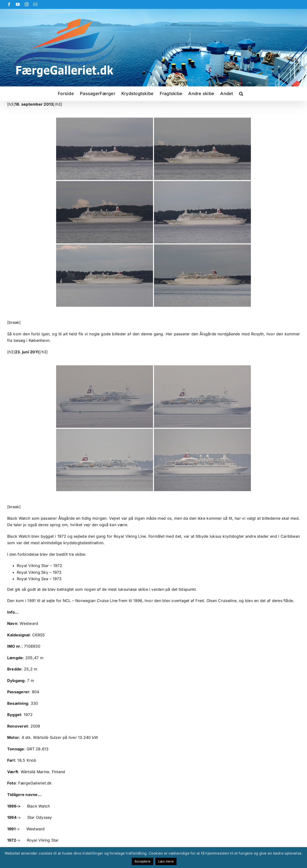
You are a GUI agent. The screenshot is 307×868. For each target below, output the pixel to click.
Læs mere (166, 861)
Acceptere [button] (142, 861)
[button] (241, 94)
